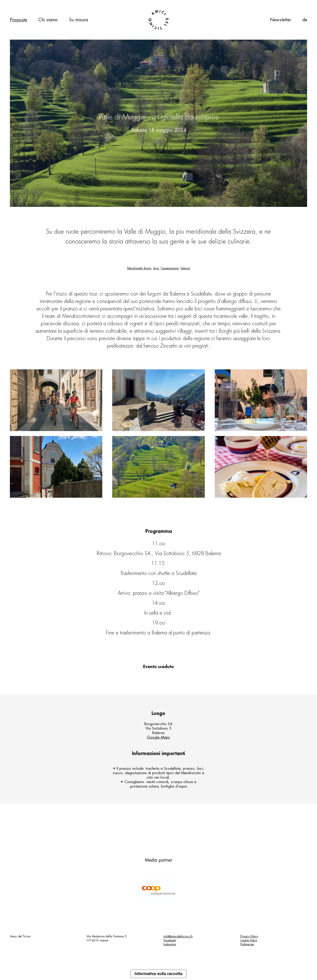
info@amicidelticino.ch (178, 936)
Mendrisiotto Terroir (139, 268)
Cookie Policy (249, 940)
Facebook (170, 940)
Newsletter (280, 20)
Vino (156, 268)
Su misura (79, 20)
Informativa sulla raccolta (159, 974)
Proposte (18, 20)
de (305, 20)
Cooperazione (170, 268)
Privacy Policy (249, 936)
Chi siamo (48, 20)
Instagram (170, 944)
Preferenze (247, 944)
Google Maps (158, 737)
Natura (185, 268)
